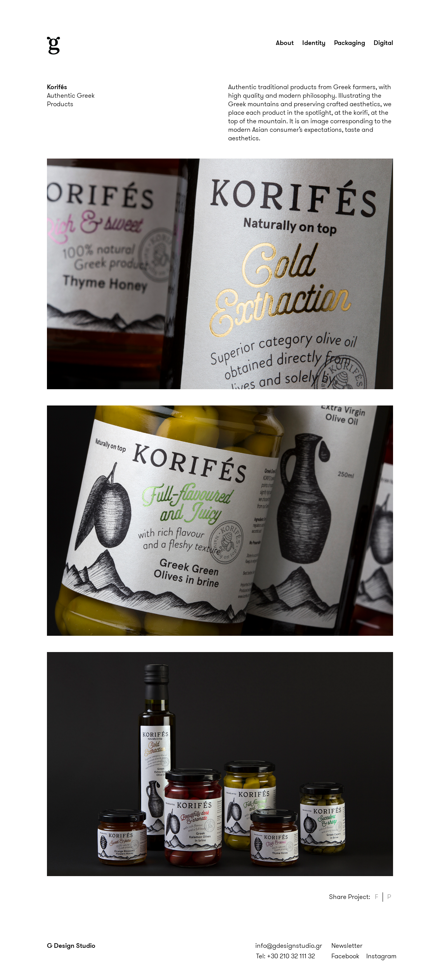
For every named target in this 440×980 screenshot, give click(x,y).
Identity (314, 42)
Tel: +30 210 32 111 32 (286, 956)
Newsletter (347, 945)
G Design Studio (71, 945)
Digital (383, 42)
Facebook (345, 956)
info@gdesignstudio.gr (289, 945)
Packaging (350, 42)
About (285, 42)
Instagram (381, 956)
